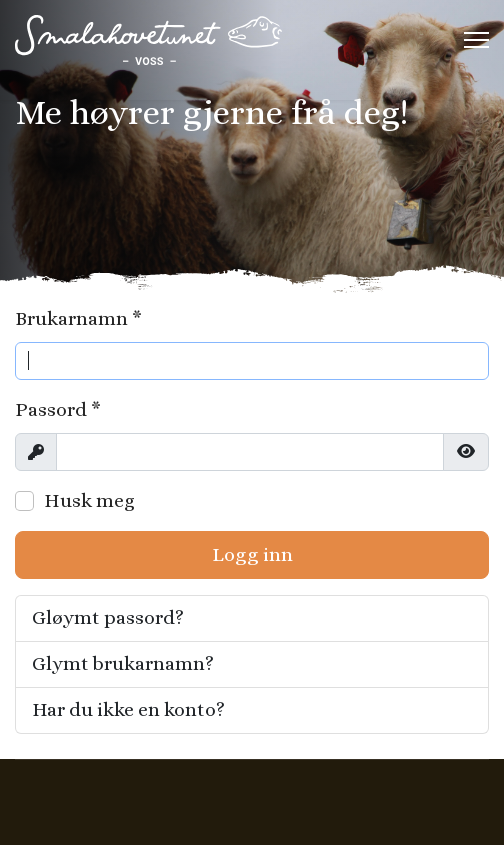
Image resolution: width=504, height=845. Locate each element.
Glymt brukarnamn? (123, 663)
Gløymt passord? (108, 617)
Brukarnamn (78, 318)
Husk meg (89, 500)
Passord (58, 409)
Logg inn (252, 554)
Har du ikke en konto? (128, 709)
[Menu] (476, 40)
